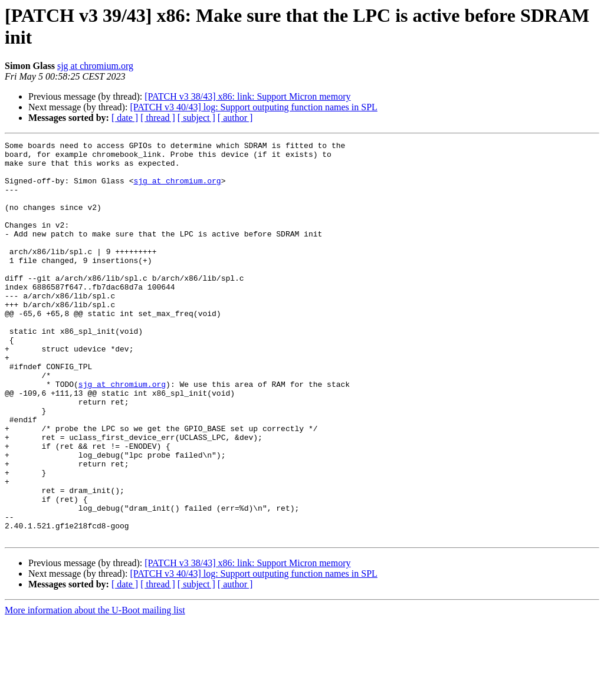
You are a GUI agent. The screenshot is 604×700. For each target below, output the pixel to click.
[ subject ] (196, 118)
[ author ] (235, 118)
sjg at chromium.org (95, 66)
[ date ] (125, 118)
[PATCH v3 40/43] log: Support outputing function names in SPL (253, 107)
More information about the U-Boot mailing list (95, 690)
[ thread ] (158, 118)
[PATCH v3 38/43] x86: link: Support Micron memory (247, 96)
